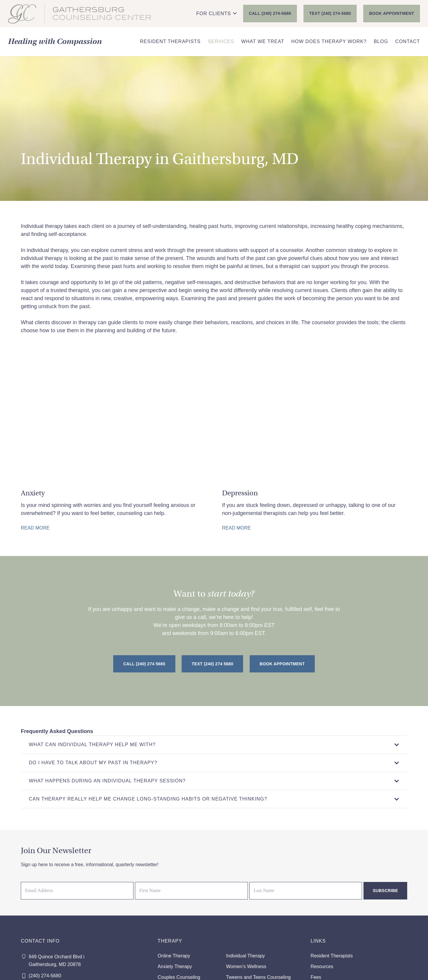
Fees (316, 977)
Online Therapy (174, 956)
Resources (322, 966)
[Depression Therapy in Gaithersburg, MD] (315, 445)
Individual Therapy (246, 956)
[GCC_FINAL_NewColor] (80, 14)
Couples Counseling (179, 977)
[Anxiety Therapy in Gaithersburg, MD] (113, 445)
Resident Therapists (332, 956)
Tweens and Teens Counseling (259, 977)
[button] (216, 14)
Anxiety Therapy (175, 966)
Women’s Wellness (246, 966)
